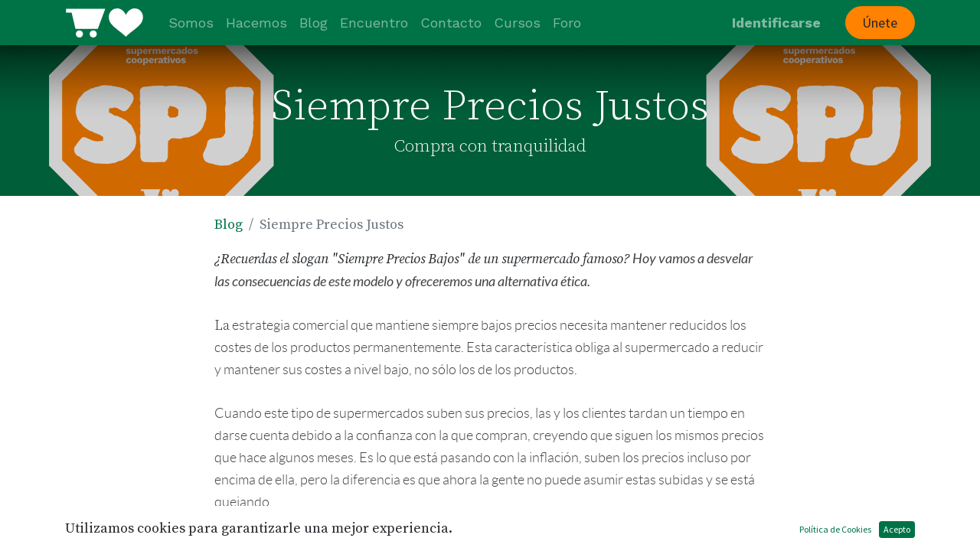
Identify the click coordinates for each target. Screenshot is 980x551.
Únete (880, 23)
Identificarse (776, 23)
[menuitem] (191, 23)
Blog (229, 225)
